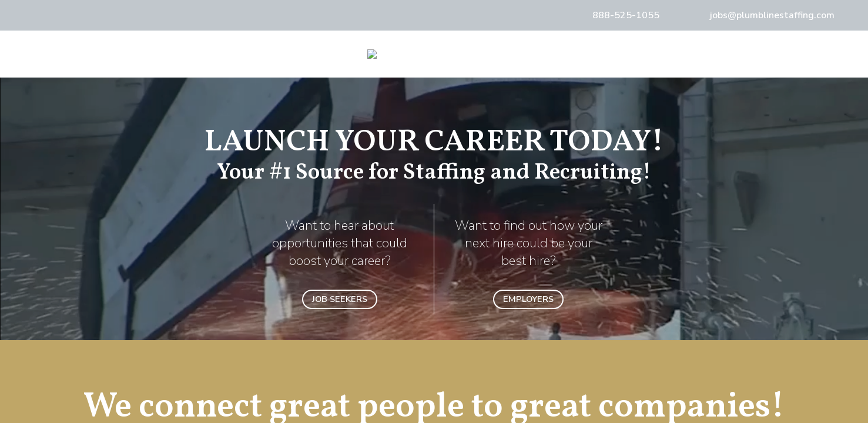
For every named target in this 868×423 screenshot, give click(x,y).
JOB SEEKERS (340, 299)
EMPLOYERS (528, 299)
